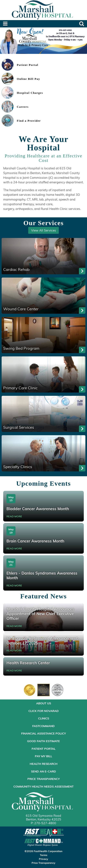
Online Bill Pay (28, 79)
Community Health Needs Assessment (43, 786)
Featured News (43, 596)
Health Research (44, 764)
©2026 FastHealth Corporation (43, 851)
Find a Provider (29, 121)
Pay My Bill (43, 756)
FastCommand (43, 726)
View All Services (44, 230)
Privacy (43, 859)
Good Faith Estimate (43, 741)
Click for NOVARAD (44, 711)
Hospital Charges (30, 93)
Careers (23, 107)
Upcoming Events (44, 483)
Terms (44, 855)
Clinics (44, 718)
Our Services (43, 223)
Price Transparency (44, 779)
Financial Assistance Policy (43, 733)
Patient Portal (28, 65)
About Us (44, 703)
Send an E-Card (43, 771)
